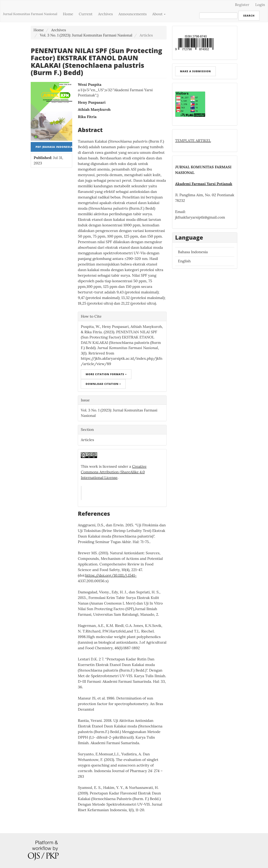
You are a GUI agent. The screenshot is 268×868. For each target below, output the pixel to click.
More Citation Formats (106, 374)
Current (86, 14)
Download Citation (103, 384)
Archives (105, 14)
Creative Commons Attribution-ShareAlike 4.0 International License (114, 472)
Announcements (133, 14)
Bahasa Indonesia (193, 252)
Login (260, 5)
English (184, 261)
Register (242, 5)
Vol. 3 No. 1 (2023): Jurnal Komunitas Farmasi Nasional (86, 35)
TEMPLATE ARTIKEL (193, 140)
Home (68, 14)
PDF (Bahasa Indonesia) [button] (54, 147)
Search (249, 16)
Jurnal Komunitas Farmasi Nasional (30, 14)
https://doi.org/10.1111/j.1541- (111, 575)
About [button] (159, 14)
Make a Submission (195, 71)
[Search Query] (218, 16)
